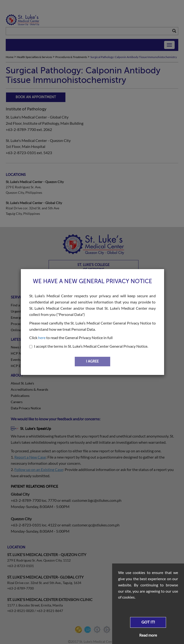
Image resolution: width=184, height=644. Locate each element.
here (42, 338)
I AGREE (92, 361)
